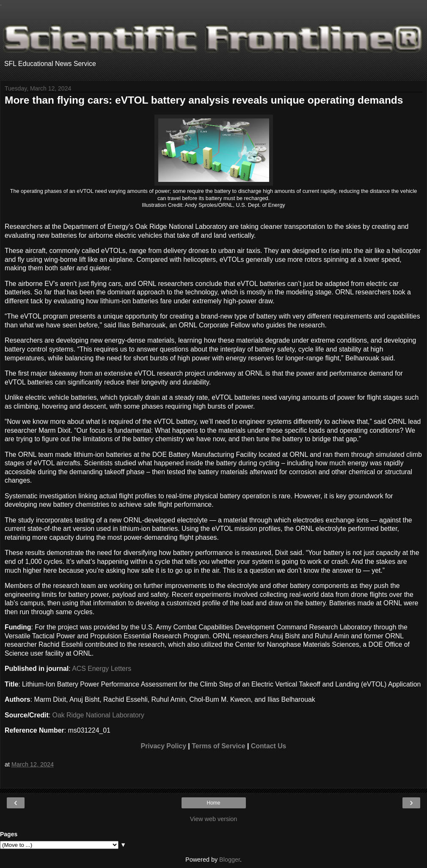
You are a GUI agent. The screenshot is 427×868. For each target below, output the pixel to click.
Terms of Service (218, 746)
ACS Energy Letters (102, 669)
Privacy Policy (164, 746)
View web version (214, 819)
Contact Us (269, 746)
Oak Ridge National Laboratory (98, 715)
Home (213, 803)
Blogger (230, 860)
